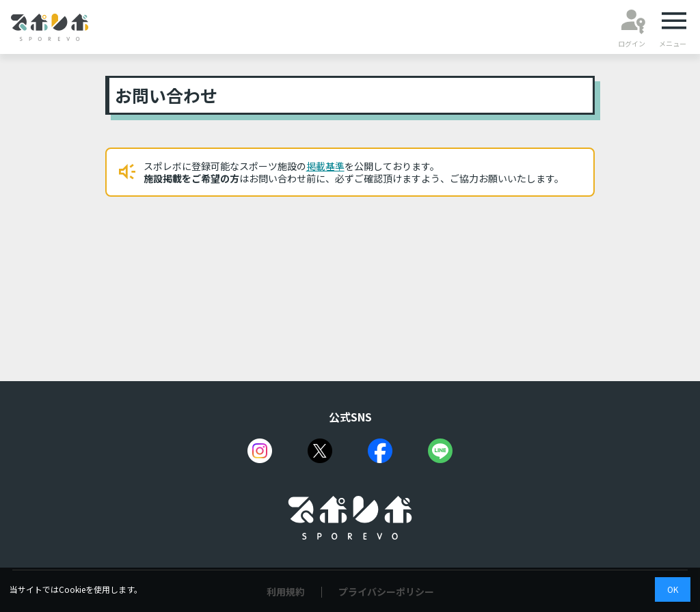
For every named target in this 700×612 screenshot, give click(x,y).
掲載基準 (325, 166)
